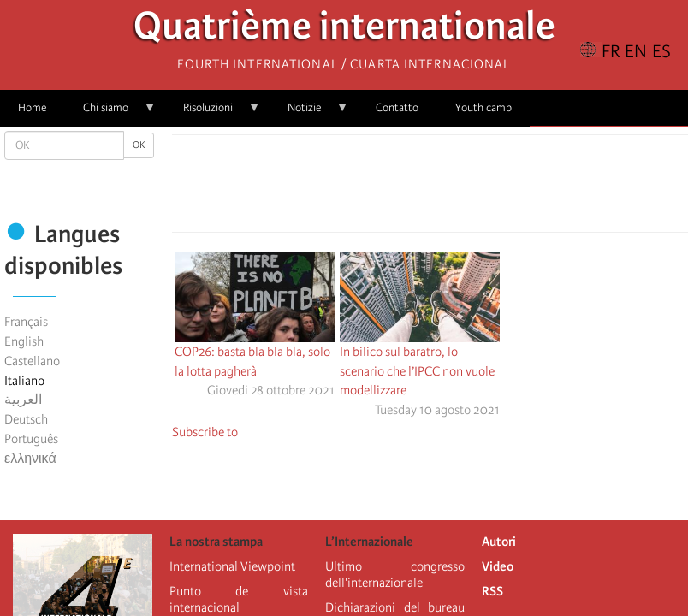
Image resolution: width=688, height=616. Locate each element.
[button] (478, 188)
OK (139, 145)
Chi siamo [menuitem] (110, 113)
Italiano (24, 381)
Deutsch (26, 419)
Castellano (32, 361)
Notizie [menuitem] (309, 113)
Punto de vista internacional (239, 599)
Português (31, 439)
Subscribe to (205, 432)
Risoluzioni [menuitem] (213, 113)
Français (26, 322)
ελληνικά (30, 459)
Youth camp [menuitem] (483, 107)
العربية (23, 400)
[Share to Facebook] (383, 188)
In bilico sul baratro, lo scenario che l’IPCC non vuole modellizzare (417, 371)
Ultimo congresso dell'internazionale (395, 575)
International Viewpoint (232, 566)
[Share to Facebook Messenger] (430, 188)
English (24, 341)
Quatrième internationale (344, 30)
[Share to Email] (454, 188)
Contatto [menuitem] (397, 107)
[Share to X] (406, 188)
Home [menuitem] (32, 107)
